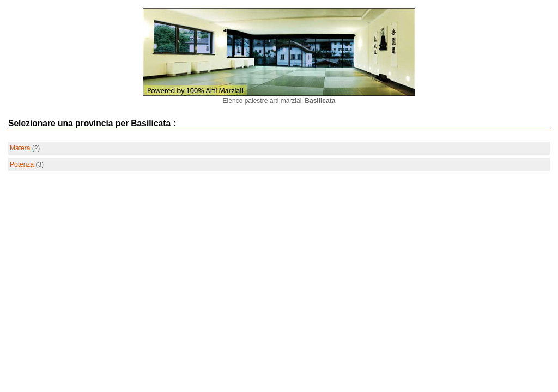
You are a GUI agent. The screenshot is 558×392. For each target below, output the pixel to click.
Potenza (22, 164)
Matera (20, 148)
